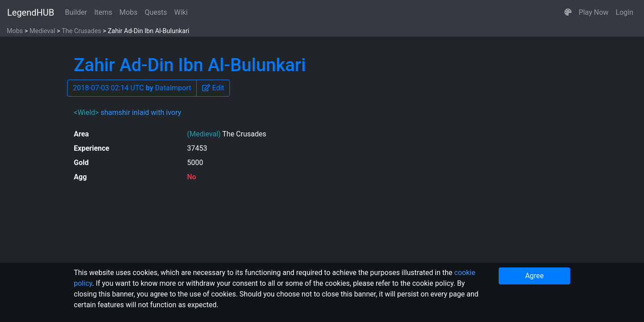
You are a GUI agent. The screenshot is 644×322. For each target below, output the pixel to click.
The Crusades (81, 31)
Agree (534, 276)
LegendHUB (31, 13)
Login (625, 12)
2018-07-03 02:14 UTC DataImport (132, 88)
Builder (76, 12)
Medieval (42, 31)
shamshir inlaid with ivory (141, 112)
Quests (156, 12)
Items (103, 12)
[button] (568, 13)
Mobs (128, 12)
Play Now (594, 12)
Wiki (181, 12)
